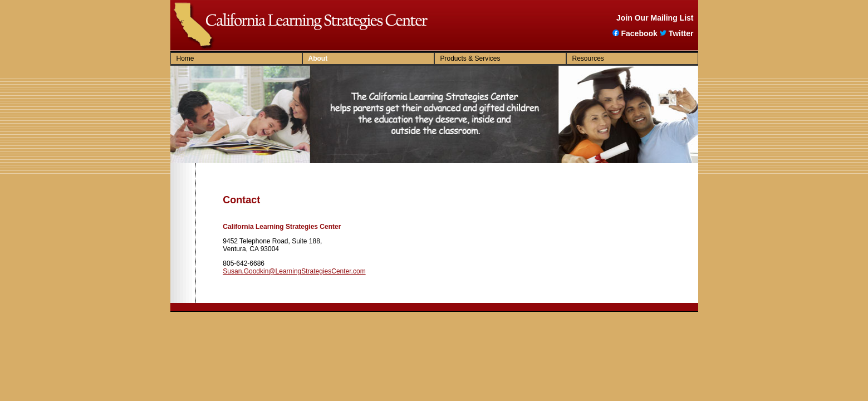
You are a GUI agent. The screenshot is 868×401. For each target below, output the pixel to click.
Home (185, 58)
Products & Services (470, 58)
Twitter (677, 33)
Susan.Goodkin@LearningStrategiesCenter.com (294, 271)
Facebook (635, 33)
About (318, 58)
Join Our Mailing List (655, 18)
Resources (588, 58)
